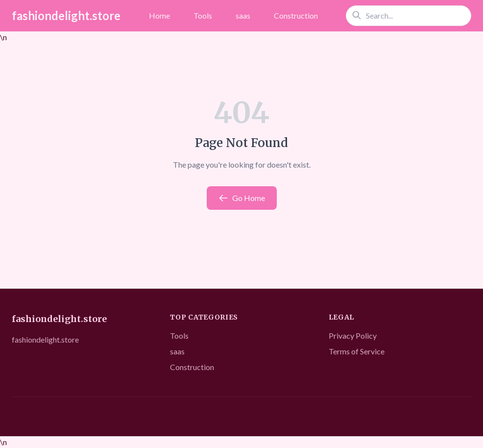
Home (159, 15)
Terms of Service (357, 351)
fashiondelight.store (66, 15)
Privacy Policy (353, 336)
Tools (203, 15)
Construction (296, 15)
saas (243, 15)
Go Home (242, 198)
